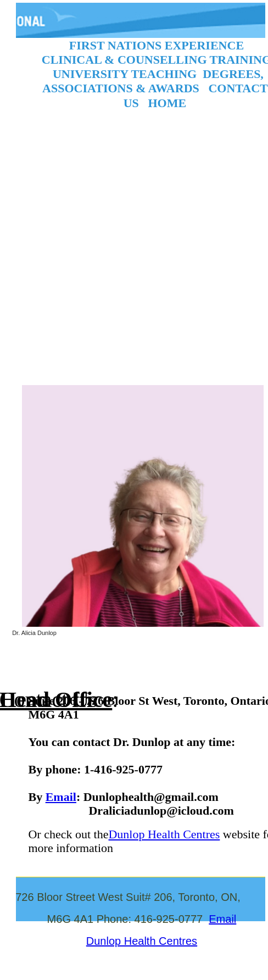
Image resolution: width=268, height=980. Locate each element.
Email (61, 796)
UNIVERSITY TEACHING (125, 74)
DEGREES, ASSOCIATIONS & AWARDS (153, 81)
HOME (167, 102)
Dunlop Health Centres (164, 833)
